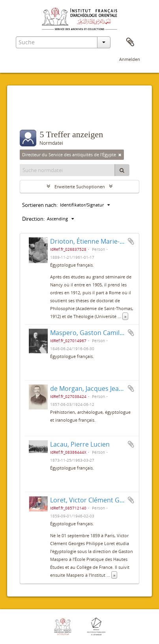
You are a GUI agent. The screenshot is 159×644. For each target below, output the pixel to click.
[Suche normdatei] (67, 170)
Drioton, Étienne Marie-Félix (91, 241)
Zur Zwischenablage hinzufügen (131, 241)
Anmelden (130, 59)
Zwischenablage (130, 42)
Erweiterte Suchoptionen (80, 187)
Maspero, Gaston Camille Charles (99, 333)
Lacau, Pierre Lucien (80, 444)
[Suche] (122, 170)
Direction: (33, 219)
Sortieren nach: (40, 205)
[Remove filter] (120, 155)
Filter (35, 114)
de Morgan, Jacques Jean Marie (96, 388)
